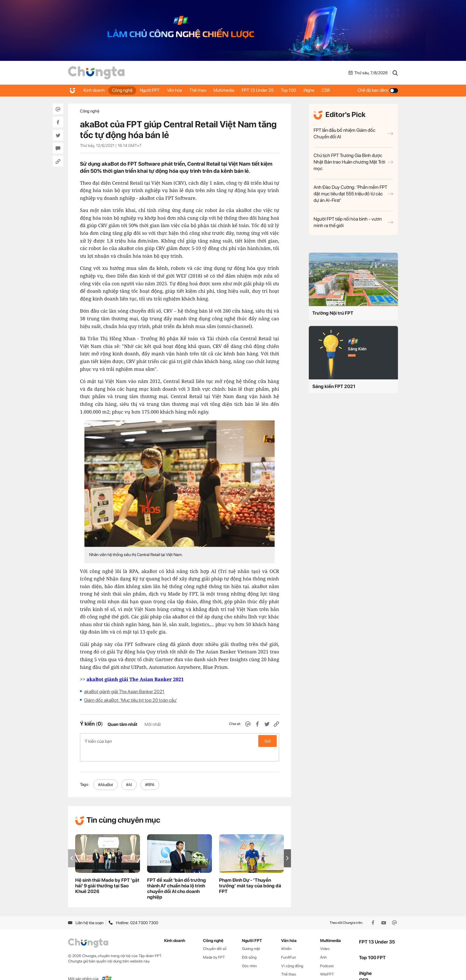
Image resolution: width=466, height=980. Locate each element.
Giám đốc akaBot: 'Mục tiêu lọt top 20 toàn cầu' (130, 700)
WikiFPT (327, 962)
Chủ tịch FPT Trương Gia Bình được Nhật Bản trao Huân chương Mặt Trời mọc (353, 162)
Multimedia (233, 90)
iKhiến (286, 936)
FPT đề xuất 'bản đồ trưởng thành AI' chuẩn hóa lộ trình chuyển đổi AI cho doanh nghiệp (177, 876)
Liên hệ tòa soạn (86, 910)
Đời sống (249, 945)
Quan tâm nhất (122, 724)
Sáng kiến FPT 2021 (334, 386)
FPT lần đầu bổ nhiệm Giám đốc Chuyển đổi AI (353, 133)
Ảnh (323, 945)
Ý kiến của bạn (180, 741)
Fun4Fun (289, 945)
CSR (341, 90)
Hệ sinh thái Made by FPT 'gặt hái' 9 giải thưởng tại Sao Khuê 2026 (107, 873)
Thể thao (205, 90)
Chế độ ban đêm (378, 90)
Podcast (327, 953)
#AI (129, 772)
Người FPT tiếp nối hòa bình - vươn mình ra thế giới (353, 222)
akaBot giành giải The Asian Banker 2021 (124, 692)
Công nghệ (124, 90)
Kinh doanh (95, 90)
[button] (287, 846)
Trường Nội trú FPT (333, 313)
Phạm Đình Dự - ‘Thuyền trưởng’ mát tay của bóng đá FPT (250, 873)
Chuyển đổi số (215, 936)
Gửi (268, 741)
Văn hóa (180, 90)
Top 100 (301, 90)
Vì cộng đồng (292, 953)
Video (325, 936)
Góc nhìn (249, 953)
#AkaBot (106, 772)
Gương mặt (251, 936)
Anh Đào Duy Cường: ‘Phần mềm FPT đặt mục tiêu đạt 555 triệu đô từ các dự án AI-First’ (353, 194)
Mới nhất (153, 724)
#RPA (150, 772)
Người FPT (154, 90)
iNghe (323, 90)
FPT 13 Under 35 (268, 90)
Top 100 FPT (372, 945)
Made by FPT (214, 945)
